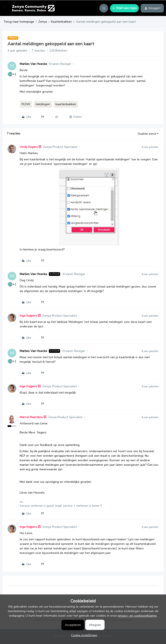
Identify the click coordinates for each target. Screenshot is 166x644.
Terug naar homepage (19, 22)
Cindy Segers (29, 147)
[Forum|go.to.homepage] (33, 8)
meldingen (43, 104)
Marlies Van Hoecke (33, 64)
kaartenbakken (66, 104)
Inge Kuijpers (28, 316)
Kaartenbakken (61, 22)
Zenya (43, 22)
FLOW (26, 104)
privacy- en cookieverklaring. (137, 616)
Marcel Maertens (31, 417)
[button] (5, 9)
